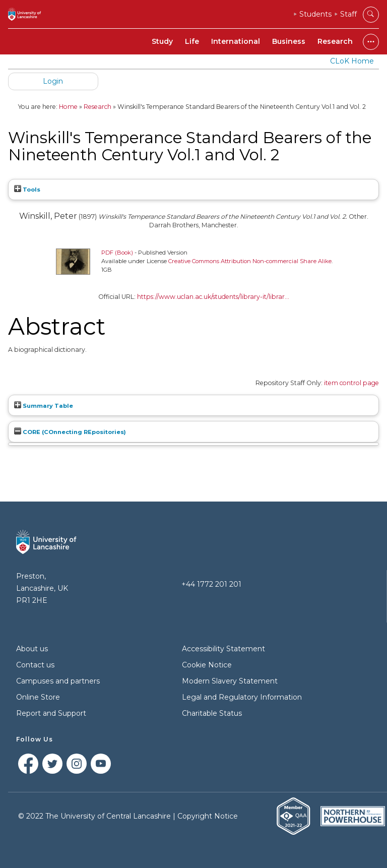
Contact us (35, 665)
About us (32, 649)
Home (68, 107)
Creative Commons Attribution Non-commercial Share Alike (250, 261)
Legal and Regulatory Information (242, 697)
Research (335, 41)
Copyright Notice (208, 816)
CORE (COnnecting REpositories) (70, 432)
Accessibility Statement (223, 649)
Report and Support (51, 713)
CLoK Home (352, 61)
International (236, 41)
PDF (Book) (117, 253)
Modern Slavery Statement (230, 681)
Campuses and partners (58, 681)
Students (315, 14)
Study (162, 41)
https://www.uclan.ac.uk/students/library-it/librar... (213, 297)
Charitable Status (212, 713)
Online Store (38, 697)
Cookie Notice (207, 665)
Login (53, 81)
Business (289, 41)
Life (192, 41)
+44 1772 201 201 (211, 584)
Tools (27, 190)
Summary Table (44, 406)
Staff (348, 14)
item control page (351, 383)
